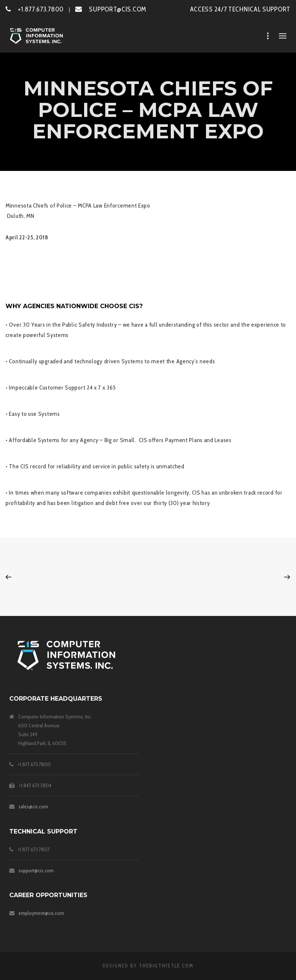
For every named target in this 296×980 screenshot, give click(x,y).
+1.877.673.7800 (35, 9)
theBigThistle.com (166, 966)
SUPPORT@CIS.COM (111, 9)
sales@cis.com (33, 806)
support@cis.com (36, 870)
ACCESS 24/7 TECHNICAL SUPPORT (240, 9)
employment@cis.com (41, 913)
